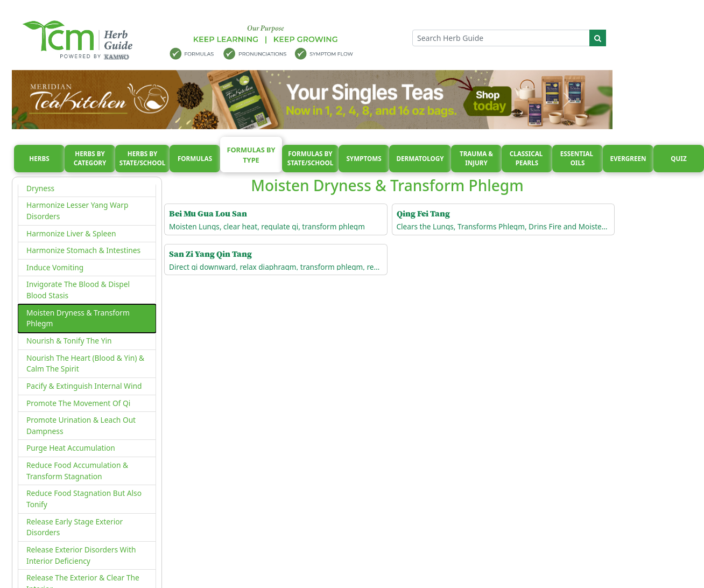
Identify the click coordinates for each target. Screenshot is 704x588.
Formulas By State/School (311, 159)
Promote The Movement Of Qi (78, 403)
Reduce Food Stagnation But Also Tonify (84, 499)
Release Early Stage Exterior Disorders (75, 527)
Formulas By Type (251, 155)
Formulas (195, 159)
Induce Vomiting (55, 267)
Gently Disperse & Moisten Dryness (72, 183)
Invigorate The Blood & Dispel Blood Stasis (78, 290)
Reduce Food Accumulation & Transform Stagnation (77, 471)
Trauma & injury (476, 159)
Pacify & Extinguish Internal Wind (84, 386)
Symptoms (364, 159)
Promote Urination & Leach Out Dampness (81, 425)
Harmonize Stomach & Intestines (83, 250)
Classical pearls (527, 159)
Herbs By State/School (143, 159)
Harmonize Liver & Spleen (71, 233)
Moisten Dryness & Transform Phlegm (78, 318)
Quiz (678, 159)
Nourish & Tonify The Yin (69, 341)
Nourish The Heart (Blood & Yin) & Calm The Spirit (85, 363)
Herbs (39, 159)
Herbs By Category (90, 159)
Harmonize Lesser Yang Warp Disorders (77, 211)
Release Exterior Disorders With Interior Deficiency (81, 555)
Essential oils (578, 159)
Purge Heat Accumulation (71, 448)
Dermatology (420, 159)
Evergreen (628, 159)
